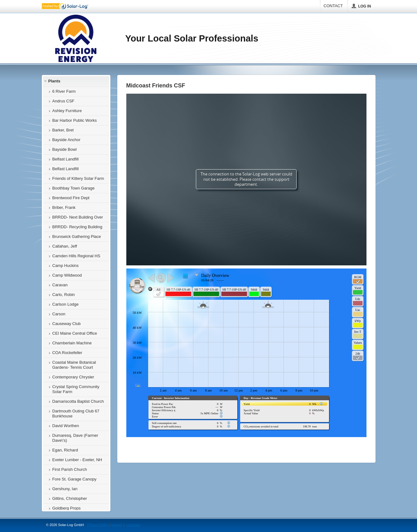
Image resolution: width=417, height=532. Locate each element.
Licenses (133, 525)
